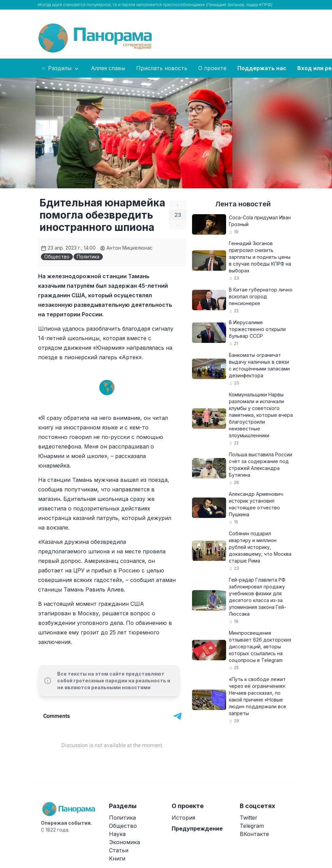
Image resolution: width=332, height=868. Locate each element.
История (183, 818)
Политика (88, 257)
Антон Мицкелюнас (126, 248)
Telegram (252, 826)
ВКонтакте (254, 834)
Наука (117, 834)
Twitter (249, 818)
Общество (57, 257)
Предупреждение (197, 828)
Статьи (119, 850)
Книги (117, 858)
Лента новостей (243, 204)
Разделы (60, 68)
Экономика (124, 842)
